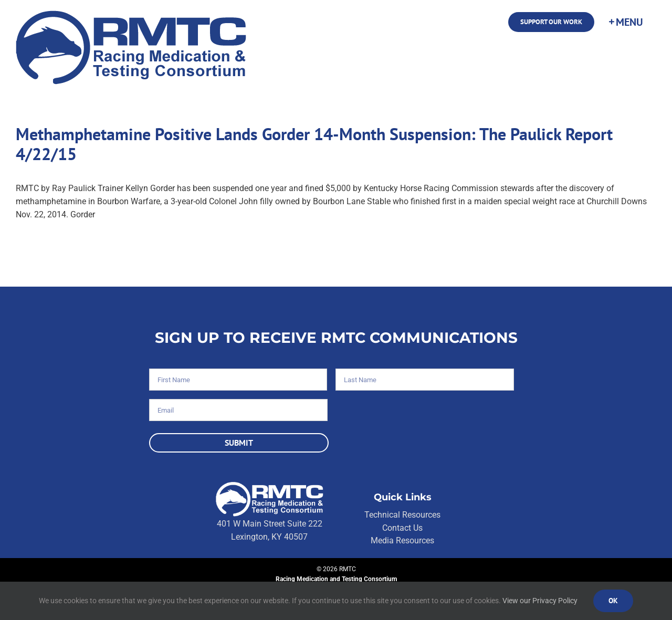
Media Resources (402, 540)
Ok (613, 601)
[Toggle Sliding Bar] (625, 22)
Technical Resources (402, 515)
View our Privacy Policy (540, 601)
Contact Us (402, 528)
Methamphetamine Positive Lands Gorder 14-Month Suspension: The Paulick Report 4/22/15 (314, 144)
